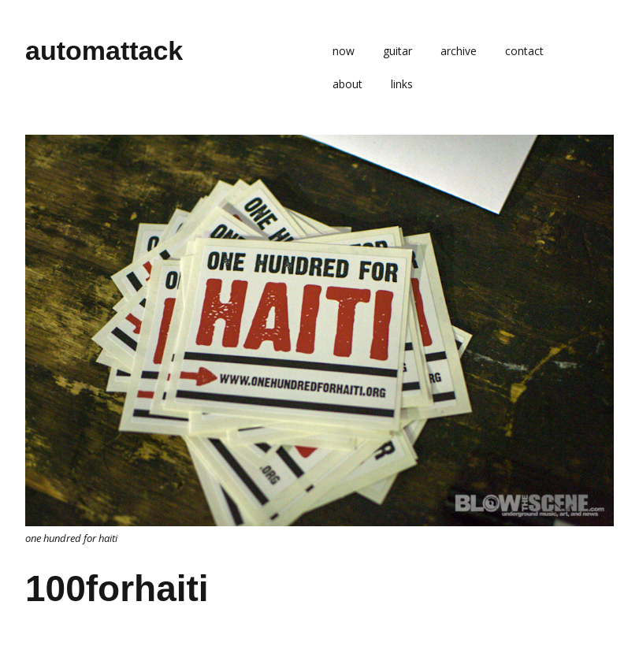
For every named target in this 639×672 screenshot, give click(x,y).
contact (524, 51)
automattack (104, 50)
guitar (398, 51)
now (344, 51)
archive (459, 51)
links (402, 84)
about (347, 84)
